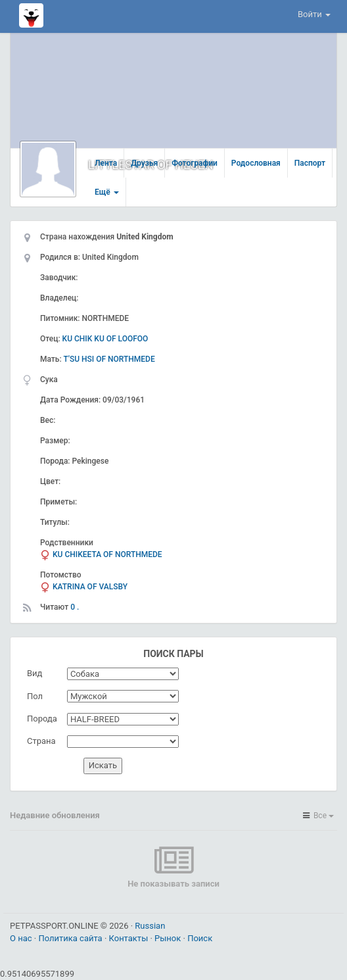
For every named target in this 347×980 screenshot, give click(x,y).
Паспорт (310, 163)
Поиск (200, 938)
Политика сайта (71, 938)
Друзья (144, 163)
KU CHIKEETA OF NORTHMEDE (107, 554)
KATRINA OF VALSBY (90, 587)
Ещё (107, 192)
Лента (106, 163)
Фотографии (195, 163)
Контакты (130, 938)
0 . (75, 607)
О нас (22, 938)
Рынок (169, 938)
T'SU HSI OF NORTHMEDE (109, 359)
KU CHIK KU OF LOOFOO (105, 339)
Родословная (256, 163)
